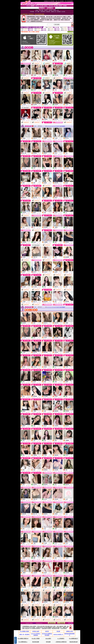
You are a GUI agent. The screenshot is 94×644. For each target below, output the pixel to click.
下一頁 (57, 126)
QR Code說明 (70, 32)
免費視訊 (40, 60)
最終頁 (64, 126)
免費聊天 (50, 60)
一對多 (29, 60)
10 (55, 126)
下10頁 (60, 126)
